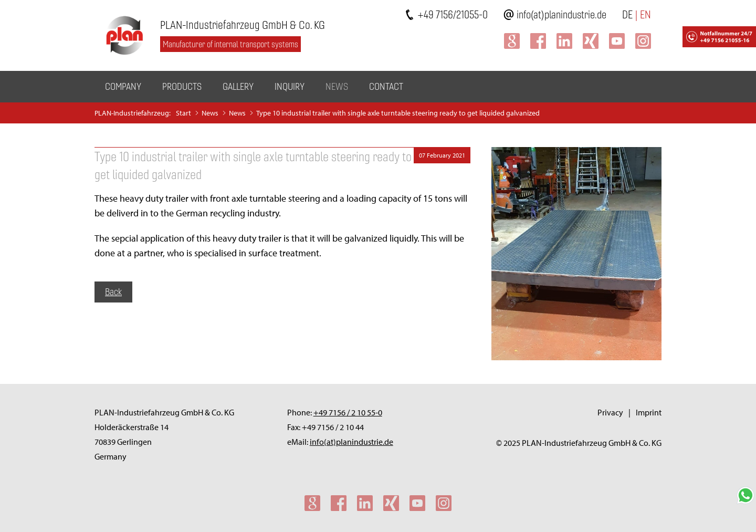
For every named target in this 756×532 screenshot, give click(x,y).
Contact (386, 86)
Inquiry (290, 86)
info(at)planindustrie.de (561, 14)
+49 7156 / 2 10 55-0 (348, 412)
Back (113, 292)
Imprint (649, 412)
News (337, 86)
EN (645, 14)
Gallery (238, 86)
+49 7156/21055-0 (453, 14)
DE (627, 14)
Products (182, 86)
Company (123, 86)
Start (183, 113)
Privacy (610, 412)
